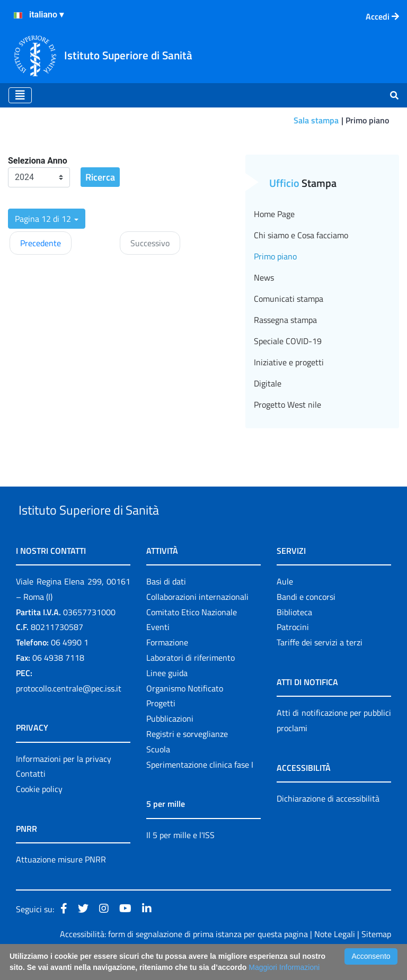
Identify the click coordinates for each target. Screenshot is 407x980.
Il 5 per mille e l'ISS (180, 859)
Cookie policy (39, 813)
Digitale (268, 383)
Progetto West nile (287, 404)
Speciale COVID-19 (288, 341)
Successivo (150, 243)
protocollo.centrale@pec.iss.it (69, 713)
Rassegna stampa (285, 320)
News (264, 277)
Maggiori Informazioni (284, 967)
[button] (47, 219)
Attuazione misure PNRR (61, 884)
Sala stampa (316, 120)
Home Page (274, 214)
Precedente (41, 243)
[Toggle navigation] (20, 95)
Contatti (31, 798)
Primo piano (275, 256)
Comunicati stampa (289, 299)
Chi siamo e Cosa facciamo (301, 235)
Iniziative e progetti (289, 362)
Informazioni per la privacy (64, 783)
